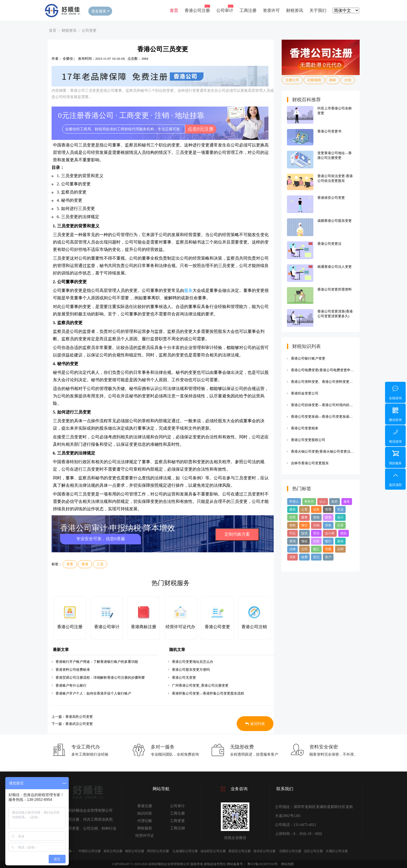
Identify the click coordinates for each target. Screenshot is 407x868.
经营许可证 (145, 836)
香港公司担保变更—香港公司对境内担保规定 (323, 405)
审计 (304, 525)
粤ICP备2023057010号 (262, 864)
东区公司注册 (113, 851)
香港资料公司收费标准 (73, 670)
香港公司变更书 (329, 131)
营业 (316, 533)
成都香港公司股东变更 (335, 221)
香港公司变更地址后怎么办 (193, 662)
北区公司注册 (313, 851)
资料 (292, 525)
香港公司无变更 (184, 678)
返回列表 (255, 724)
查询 (292, 541)
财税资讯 (295, 10)
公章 (304, 509)
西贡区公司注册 (240, 851)
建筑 (292, 509)
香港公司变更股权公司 (308, 440)
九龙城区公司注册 (185, 851)
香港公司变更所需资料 (335, 289)
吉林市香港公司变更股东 (310, 463)
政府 (335, 502)
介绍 (348, 80)
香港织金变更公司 (305, 393)
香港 (85, 564)
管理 (328, 509)
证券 (340, 525)
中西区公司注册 (90, 851)
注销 (316, 525)
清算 (292, 557)
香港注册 (145, 806)
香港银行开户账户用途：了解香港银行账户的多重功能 (97, 662)
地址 (304, 541)
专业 (340, 509)
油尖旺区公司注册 (213, 851)
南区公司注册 (135, 851)
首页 (174, 10)
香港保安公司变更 (331, 198)
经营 (292, 517)
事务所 (309, 502)
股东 (188, 290)
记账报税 (314, 80)
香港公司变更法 (329, 244)
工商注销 (177, 828)
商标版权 (145, 828)
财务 (328, 517)
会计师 (330, 533)
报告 (344, 533)
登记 (316, 557)
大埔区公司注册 (337, 851)
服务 (347, 502)
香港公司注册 (197, 10)
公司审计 (225, 10)
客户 (328, 557)
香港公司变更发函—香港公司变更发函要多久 (323, 417)
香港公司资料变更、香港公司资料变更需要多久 (323, 382)
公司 (304, 549)
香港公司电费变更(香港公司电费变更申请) (323, 370)
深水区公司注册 (264, 851)
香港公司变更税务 (305, 428)
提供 (304, 533)
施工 (316, 549)
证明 (340, 549)
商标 (333, 80)
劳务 (328, 525)
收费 (304, 557)
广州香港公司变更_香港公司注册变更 (200, 685)
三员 (100, 564)
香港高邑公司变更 (79, 717)
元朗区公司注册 (290, 851)
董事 (304, 517)
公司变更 (89, 30)
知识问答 (145, 813)
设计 (340, 517)
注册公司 (292, 80)
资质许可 (271, 10)
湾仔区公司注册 (158, 851)
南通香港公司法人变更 (335, 267)
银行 (328, 541)
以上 (323, 502)
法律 (292, 549)
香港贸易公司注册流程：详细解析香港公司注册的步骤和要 (100, 678)
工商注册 (248, 10)
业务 (316, 509)
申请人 (294, 502)
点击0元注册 (201, 129)
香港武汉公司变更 (79, 724)
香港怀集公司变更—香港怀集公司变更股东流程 (208, 693)
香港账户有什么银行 (71, 685)
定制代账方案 (237, 534)
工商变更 (177, 821)
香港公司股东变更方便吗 (191, 670)
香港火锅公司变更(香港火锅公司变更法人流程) (323, 451)
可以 (292, 533)
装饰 (316, 517)
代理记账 (145, 821)
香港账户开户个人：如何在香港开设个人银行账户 (93, 693)
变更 (70, 564)
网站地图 (287, 864)
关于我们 (318, 10)
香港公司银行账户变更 (308, 358)
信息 (316, 541)
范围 (328, 549)
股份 (340, 541)
